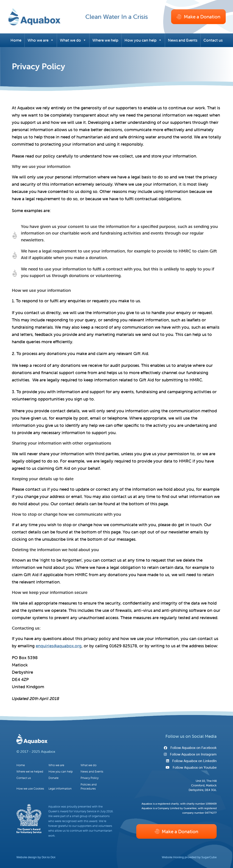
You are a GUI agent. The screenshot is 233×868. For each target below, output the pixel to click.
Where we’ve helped (30, 772)
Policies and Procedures (89, 787)
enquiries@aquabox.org (59, 646)
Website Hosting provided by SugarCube (189, 857)
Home (16, 40)
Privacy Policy (90, 778)
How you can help (143, 40)
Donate (53, 778)
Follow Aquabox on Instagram (190, 754)
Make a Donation (198, 17)
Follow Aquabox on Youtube (191, 767)
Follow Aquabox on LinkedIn (191, 761)
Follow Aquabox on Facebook (190, 748)
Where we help (105, 40)
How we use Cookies (30, 789)
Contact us (213, 40)
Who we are (41, 40)
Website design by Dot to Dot (36, 857)
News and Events (183, 40)
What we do (73, 40)
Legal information (60, 789)
